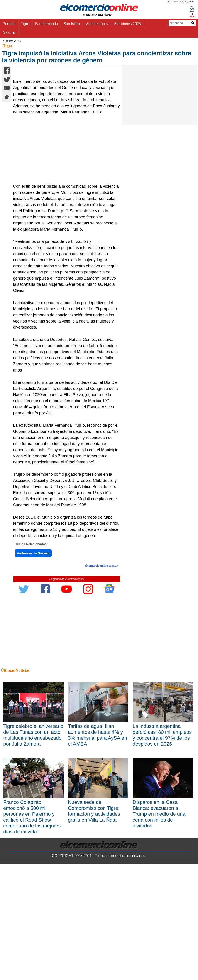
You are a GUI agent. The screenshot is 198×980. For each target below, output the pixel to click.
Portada (9, 24)
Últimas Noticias (15, 742)
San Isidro (72, 24)
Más (9, 33)
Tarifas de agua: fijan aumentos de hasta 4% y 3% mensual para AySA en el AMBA (98, 807)
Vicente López (97, 24)
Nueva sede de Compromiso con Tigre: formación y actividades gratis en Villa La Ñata (94, 883)
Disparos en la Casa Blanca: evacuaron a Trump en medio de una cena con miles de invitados (159, 886)
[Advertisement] (65, 221)
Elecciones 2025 (127, 24)
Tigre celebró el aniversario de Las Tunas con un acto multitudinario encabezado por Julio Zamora (33, 807)
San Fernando (46, 24)
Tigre (25, 24)
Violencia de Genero (33, 625)
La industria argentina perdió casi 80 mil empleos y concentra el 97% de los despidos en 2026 (162, 807)
